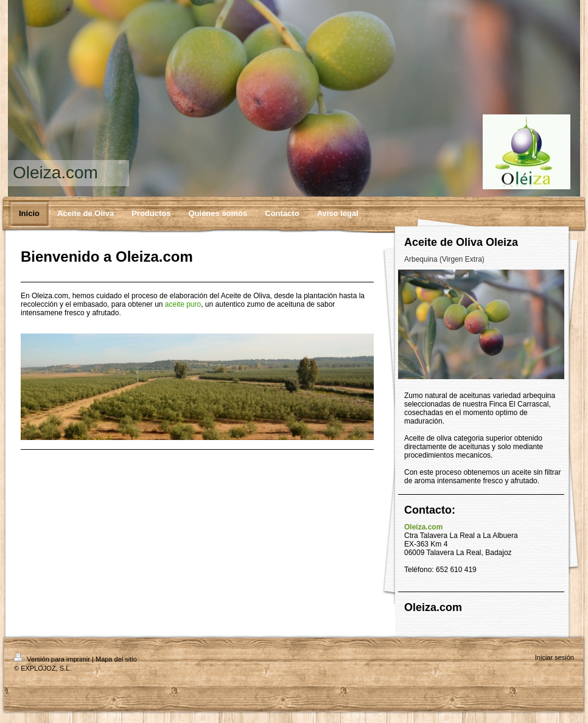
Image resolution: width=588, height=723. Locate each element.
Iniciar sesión (555, 657)
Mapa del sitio (116, 659)
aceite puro (183, 304)
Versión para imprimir (53, 659)
